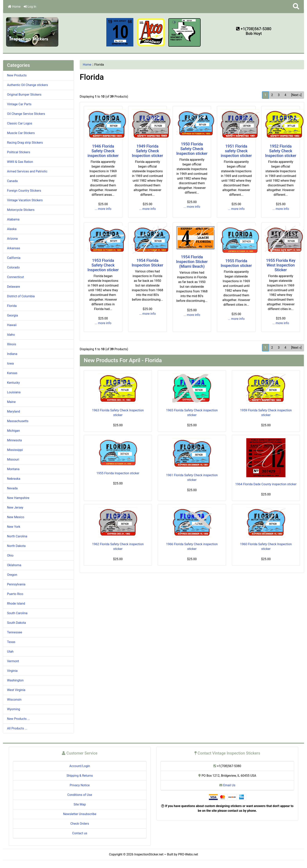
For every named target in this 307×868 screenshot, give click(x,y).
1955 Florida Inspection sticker (236, 263)
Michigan (13, 431)
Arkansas (14, 248)
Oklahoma (14, 565)
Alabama (13, 219)
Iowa (10, 363)
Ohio (10, 556)
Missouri (13, 459)
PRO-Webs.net (188, 854)
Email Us (227, 785)
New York (14, 527)
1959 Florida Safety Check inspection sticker (266, 413)
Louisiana (14, 392)
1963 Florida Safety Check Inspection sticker (118, 413)
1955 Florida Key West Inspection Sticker (281, 265)
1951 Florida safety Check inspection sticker (236, 151)
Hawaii (12, 325)
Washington (15, 680)
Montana (13, 469)
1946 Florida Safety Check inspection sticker (103, 151)
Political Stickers (19, 152)
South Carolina (17, 613)
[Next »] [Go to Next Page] (296, 95)
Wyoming (14, 709)
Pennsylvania (16, 584)
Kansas (12, 373)
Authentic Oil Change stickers (28, 85)
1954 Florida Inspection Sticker (148, 263)
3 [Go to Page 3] (279, 95)
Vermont (13, 661)
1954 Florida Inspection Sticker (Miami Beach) (192, 262)
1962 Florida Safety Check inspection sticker (118, 546)
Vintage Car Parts (19, 104)
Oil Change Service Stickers (26, 114)
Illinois (12, 344)
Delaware (14, 287)
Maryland (14, 411)
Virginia (12, 671)
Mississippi (15, 450)
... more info (103, 209)
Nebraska (14, 479)
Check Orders (80, 824)
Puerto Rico (15, 594)
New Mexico (16, 517)
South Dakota (16, 623)
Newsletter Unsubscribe (80, 814)
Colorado (13, 267)
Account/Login (80, 766)
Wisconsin (14, 700)
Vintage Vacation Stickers (25, 200)
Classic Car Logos (20, 123)
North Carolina (17, 536)
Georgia (12, 315)
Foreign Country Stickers (24, 191)
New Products (17, 75)
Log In (30, 7)
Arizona (12, 239)
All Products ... (17, 728)
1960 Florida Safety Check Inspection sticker (266, 546)
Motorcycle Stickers (21, 210)
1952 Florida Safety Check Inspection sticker (281, 151)
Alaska (12, 229)
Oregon (12, 575)
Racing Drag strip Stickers (25, 143)
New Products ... (19, 719)
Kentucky (13, 383)
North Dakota (16, 546)
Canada (12, 181)
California (14, 258)
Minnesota (14, 440)
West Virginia (16, 690)
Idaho (11, 335)
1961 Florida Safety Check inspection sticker (192, 478)
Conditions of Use (80, 795)
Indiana (12, 354)
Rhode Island (16, 604)
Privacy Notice (80, 785)
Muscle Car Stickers (21, 133)
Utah (10, 652)
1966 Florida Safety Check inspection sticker (192, 546)
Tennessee (15, 632)
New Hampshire (18, 498)
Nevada (12, 488)
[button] (296, 7)
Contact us (80, 833)
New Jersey (15, 507)
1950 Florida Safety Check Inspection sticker (192, 149)
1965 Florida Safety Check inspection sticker (192, 413)
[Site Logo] (32, 32)
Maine (11, 402)
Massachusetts (18, 421)
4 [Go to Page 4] (285, 95)
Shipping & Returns (80, 776)
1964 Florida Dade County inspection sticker (266, 484)
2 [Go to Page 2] (272, 95)
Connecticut (15, 277)
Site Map (80, 804)
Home (14, 7)
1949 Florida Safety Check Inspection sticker (148, 151)
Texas (11, 642)
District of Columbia (21, 296)
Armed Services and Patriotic (27, 171)
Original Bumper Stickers (24, 95)
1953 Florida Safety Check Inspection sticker (103, 265)
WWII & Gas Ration (20, 162)
